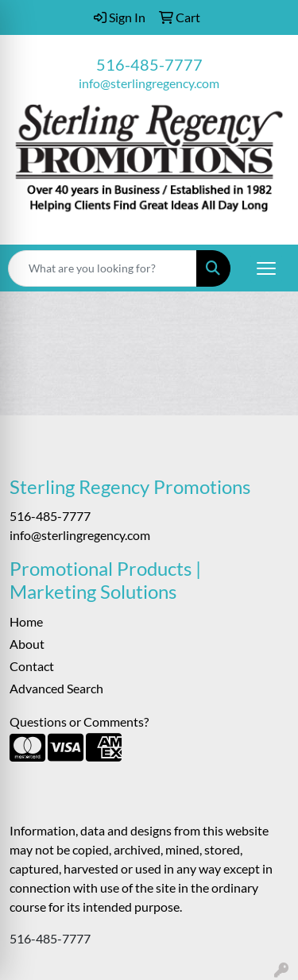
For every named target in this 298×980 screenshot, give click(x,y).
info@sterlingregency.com (149, 83)
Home (26, 621)
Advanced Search (56, 688)
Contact (32, 666)
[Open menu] (266, 268)
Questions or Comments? (79, 721)
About (27, 644)
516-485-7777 (149, 64)
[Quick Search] (103, 268)
